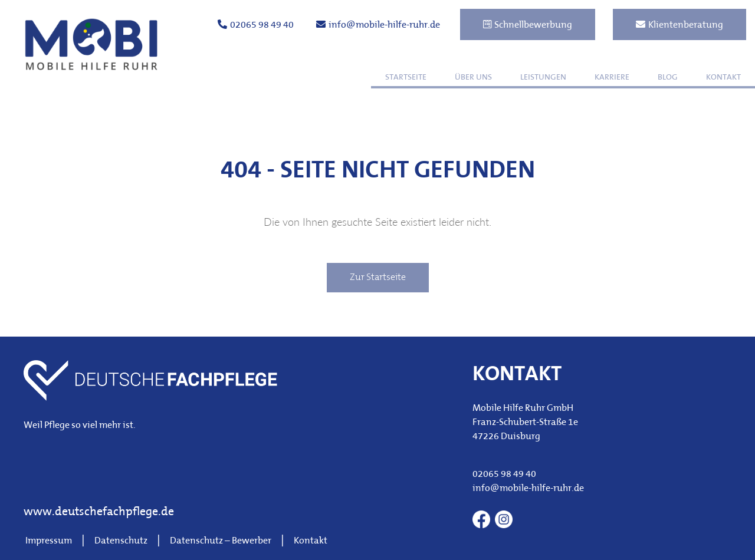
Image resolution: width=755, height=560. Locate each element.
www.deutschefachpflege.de (99, 512)
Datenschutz (121, 541)
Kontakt (723, 78)
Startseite (406, 78)
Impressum (49, 541)
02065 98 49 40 (256, 25)
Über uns (473, 78)
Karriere (612, 78)
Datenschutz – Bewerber (221, 541)
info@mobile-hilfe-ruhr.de (378, 25)
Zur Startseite (378, 278)
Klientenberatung (679, 25)
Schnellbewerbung (528, 25)
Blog (668, 78)
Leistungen (543, 78)
